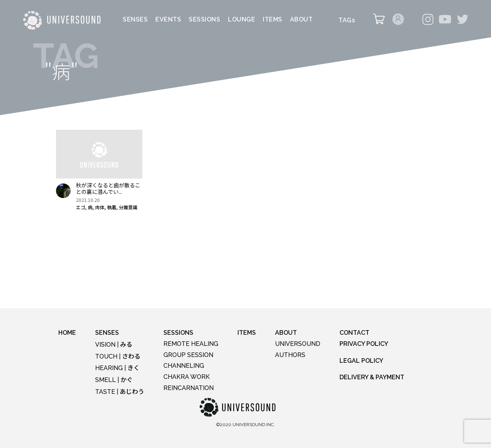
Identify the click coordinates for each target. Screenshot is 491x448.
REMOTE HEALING (191, 344)
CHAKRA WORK (187, 377)
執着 (112, 207)
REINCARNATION (189, 388)
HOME (67, 333)
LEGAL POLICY (361, 361)
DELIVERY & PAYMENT (372, 377)
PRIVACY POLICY (364, 344)
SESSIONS (204, 20)
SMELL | (114, 380)
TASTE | (120, 392)
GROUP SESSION (188, 355)
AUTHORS (290, 355)
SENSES (135, 20)
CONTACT (354, 333)
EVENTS (168, 20)
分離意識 (128, 207)
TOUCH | (118, 356)
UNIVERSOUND (298, 344)
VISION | (114, 345)
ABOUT (302, 20)
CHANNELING (184, 366)
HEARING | (117, 368)
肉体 (100, 207)
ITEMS (273, 20)
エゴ (81, 207)
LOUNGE (241, 20)
